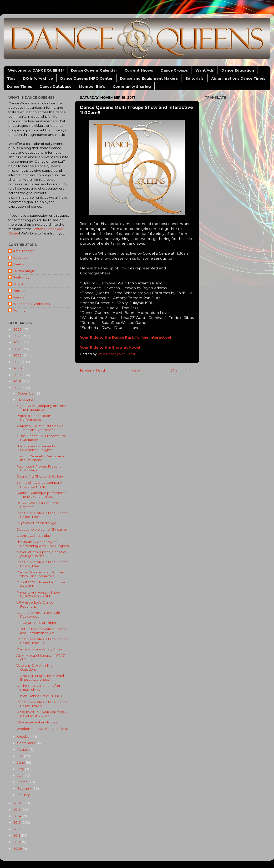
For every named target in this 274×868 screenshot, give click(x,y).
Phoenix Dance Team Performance (34, 418)
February (25, 788)
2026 (18, 329)
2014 (18, 816)
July (21, 756)
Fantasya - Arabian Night (36, 623)
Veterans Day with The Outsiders (35, 667)
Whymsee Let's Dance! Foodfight (35, 604)
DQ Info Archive (38, 78)
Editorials (195, 78)
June (22, 762)
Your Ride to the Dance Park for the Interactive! (126, 337)
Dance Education (238, 70)
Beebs (18, 264)
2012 (18, 829)
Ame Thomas (24, 251)
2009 (18, 848)
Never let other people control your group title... (41, 554)
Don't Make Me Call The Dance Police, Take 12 (42, 515)
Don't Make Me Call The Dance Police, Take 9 (42, 704)
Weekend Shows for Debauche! (43, 729)
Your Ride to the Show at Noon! (110, 347)
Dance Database (56, 86)
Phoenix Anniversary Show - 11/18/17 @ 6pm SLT (39, 594)
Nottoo (19, 291)
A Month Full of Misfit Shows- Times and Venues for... (40, 428)
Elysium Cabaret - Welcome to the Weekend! (41, 458)
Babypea (20, 258)
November (26, 400)
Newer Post (93, 371)
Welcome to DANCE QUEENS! (36, 70)
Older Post (183, 371)
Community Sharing (132, 86)
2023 (18, 349)
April (21, 775)
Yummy (19, 310)
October (24, 736)
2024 (18, 342)
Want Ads (205, 70)
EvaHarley (21, 277)
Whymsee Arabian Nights (37, 722)
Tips (11, 78)
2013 (18, 822)
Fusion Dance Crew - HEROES (41, 696)
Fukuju (19, 284)
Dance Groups (174, 70)
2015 (18, 809)
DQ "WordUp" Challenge (36, 523)
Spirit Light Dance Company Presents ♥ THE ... (39, 484)
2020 (18, 368)
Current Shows (139, 70)
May (21, 769)
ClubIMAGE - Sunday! (34, 536)
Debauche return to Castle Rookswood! (38, 614)
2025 (18, 336)
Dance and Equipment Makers (149, 78)
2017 (18, 388)
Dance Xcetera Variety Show (40, 649)
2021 (18, 362)
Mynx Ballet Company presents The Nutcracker (42, 408)
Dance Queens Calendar (94, 70)
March (23, 782)
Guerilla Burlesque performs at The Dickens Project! (41, 495)
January (24, 795)
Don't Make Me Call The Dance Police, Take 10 (42, 641)
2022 (18, 355)
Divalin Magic (24, 271)
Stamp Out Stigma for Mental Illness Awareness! (40, 678)
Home (138, 371)
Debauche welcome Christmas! (42, 529)
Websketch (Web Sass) (32, 304)
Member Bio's (92, 86)
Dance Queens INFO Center (86, 78)
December (26, 393)
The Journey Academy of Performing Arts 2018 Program (43, 544)
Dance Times (20, 86)
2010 (18, 842)
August (23, 749)
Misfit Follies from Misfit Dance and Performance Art (41, 631)
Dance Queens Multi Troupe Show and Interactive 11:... (40, 574)
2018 (18, 381)
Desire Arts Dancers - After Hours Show (38, 688)
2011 (17, 835)
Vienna (19, 297)
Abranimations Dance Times (238, 78)
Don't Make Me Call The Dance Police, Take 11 (42, 564)
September (27, 743)
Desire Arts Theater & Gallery (40, 476)
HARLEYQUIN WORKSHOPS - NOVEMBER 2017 (41, 714)
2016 (18, 803)
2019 (18, 375)
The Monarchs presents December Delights (36, 448)
